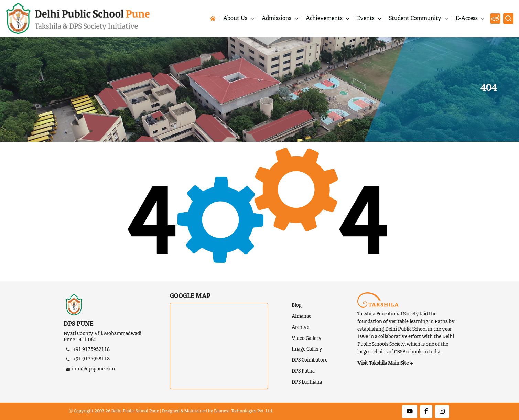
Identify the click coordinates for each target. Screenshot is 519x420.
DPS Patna (303, 371)
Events (366, 19)
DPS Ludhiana (307, 382)
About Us (236, 19)
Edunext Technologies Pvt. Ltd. (244, 411)
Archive (300, 327)
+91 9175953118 (91, 359)
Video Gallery (307, 338)
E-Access (467, 19)
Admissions (277, 19)
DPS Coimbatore (310, 360)
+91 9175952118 (91, 349)
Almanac (301, 316)
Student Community (416, 19)
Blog (297, 305)
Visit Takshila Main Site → (385, 363)
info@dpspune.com (93, 369)
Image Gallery (307, 349)
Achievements (325, 19)
